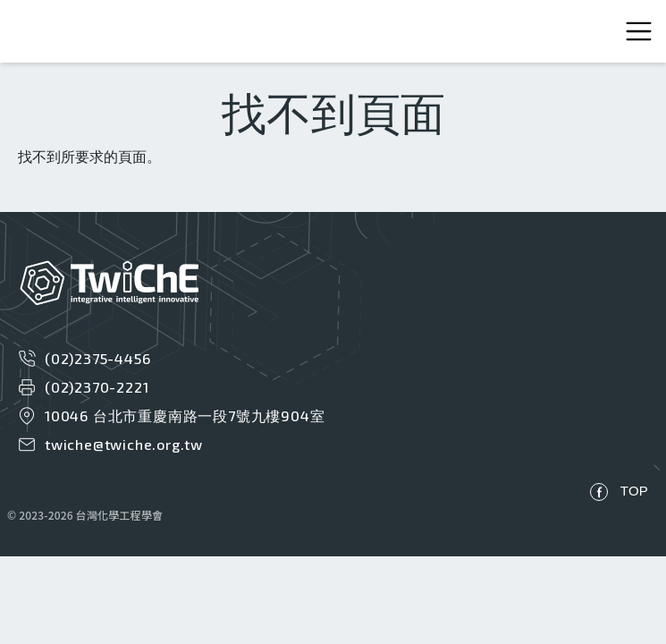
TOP (634, 491)
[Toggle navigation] (639, 32)
